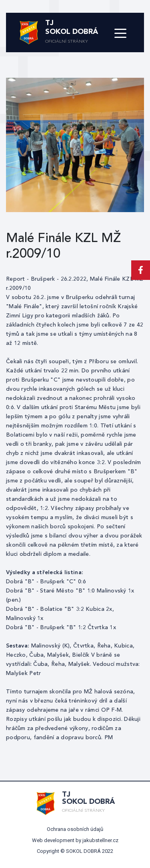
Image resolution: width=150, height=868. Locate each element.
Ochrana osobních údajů (75, 829)
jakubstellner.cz (100, 840)
